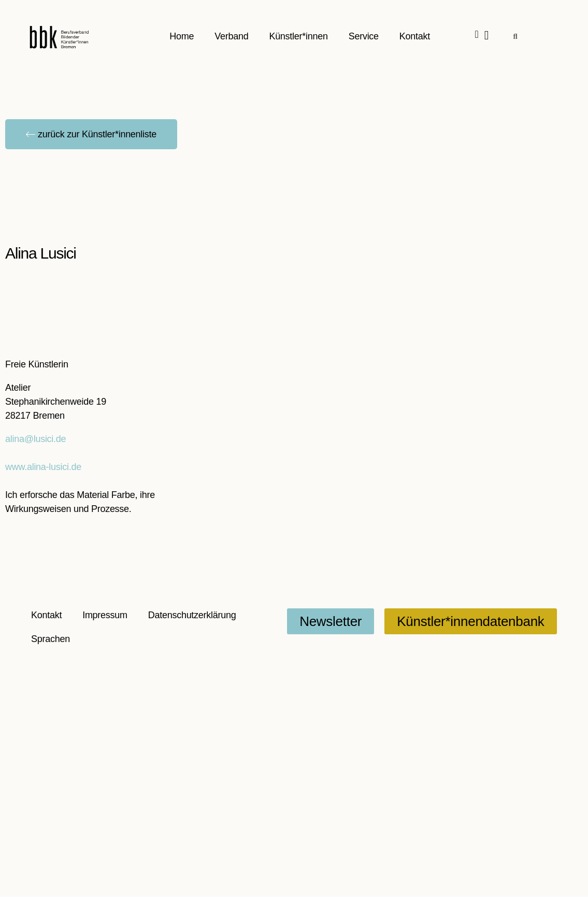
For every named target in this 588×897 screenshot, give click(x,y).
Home (182, 36)
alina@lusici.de (35, 439)
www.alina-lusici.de (43, 467)
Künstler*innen (299, 36)
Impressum (105, 615)
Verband (232, 36)
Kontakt (415, 36)
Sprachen (51, 639)
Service (364, 36)
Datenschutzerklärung (192, 615)
